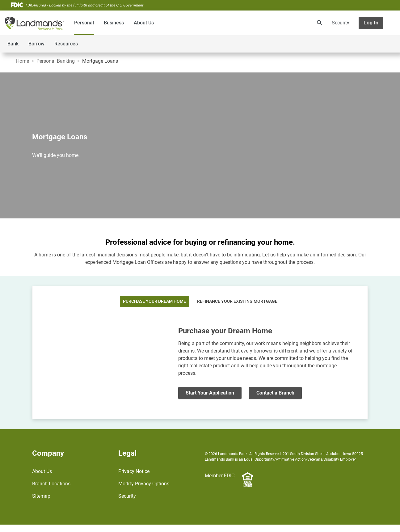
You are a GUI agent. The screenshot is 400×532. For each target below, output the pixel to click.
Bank (13, 44)
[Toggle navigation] (351, 40)
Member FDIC (220, 476)
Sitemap (41, 496)
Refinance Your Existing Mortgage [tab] (237, 301)
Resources (66, 44)
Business (114, 23)
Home (23, 61)
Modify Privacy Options (144, 484)
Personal (84, 23)
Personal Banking (56, 61)
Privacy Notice (134, 471)
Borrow (36, 44)
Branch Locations (51, 484)
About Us (144, 23)
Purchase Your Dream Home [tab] (154, 301)
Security (341, 23)
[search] (318, 23)
